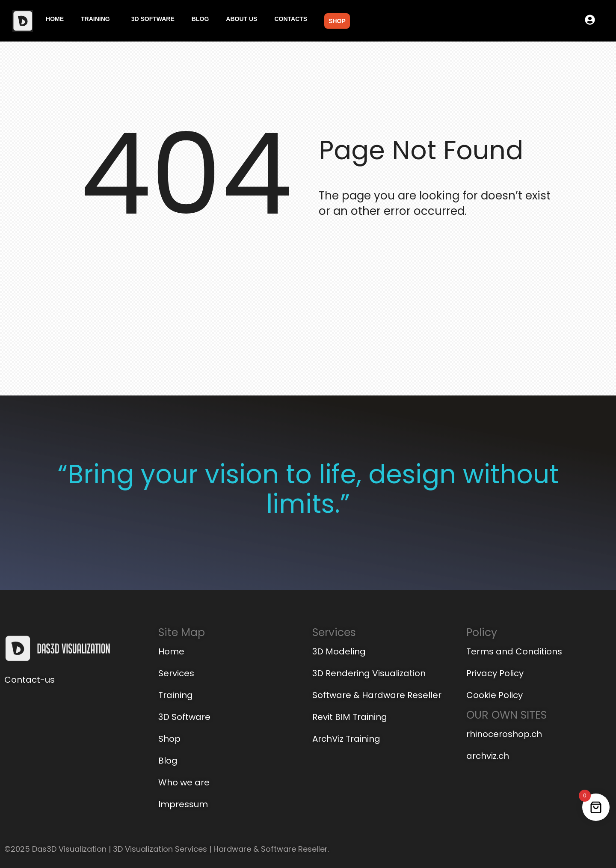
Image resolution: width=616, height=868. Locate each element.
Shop (337, 21)
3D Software (153, 19)
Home (55, 19)
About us (241, 19)
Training (95, 19)
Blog (200, 19)
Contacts (291, 19)
